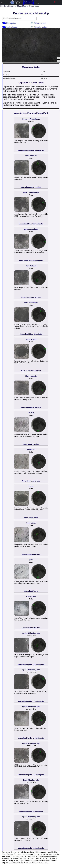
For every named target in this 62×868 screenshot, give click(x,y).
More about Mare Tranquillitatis (31, 224)
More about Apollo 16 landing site (31, 738)
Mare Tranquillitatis (31, 192)
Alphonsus (31, 449)
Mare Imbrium (31, 156)
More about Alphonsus (31, 481)
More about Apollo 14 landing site (31, 665)
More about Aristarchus (31, 628)
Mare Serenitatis (31, 303)
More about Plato (31, 518)
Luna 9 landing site (31, 780)
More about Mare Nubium (31, 297)
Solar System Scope (11, 854)
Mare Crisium (31, 339)
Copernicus (31, 523)
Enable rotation (33, 27)
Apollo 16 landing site (31, 706)
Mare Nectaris (31, 376)
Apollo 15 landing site (31, 743)
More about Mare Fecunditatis (31, 261)
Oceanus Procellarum (31, 119)
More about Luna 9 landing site (31, 811)
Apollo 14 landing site (31, 633)
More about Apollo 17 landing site (31, 701)
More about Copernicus (31, 554)
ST (2, 3)
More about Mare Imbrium (31, 187)
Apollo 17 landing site (31, 670)
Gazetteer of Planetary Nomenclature (17, 856)
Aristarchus (31, 596)
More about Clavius (31, 444)
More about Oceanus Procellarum (31, 150)
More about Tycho (31, 591)
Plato (31, 486)
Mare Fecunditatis (31, 229)
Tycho (31, 560)
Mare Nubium (31, 266)
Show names (33, 23)
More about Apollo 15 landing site (31, 775)
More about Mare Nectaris (31, 407)
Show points (4, 23)
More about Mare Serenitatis (31, 334)
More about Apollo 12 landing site (31, 848)
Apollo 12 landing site (31, 817)
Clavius (31, 413)
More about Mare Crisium (31, 371)
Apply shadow (4, 27)
